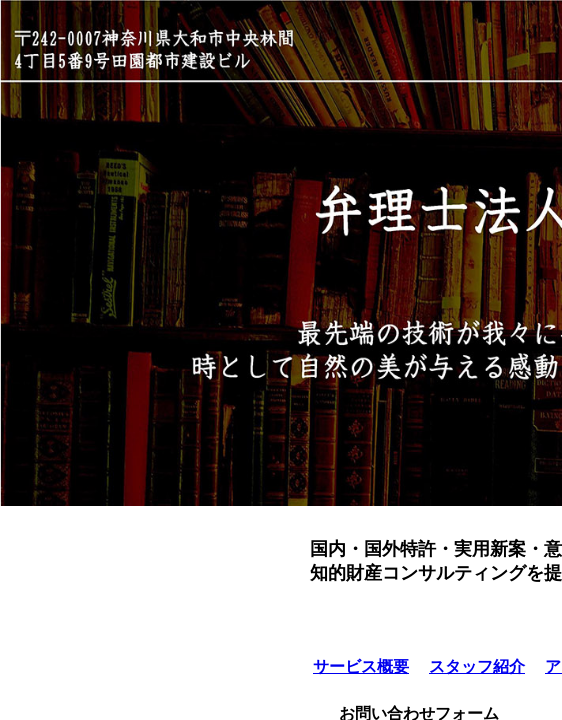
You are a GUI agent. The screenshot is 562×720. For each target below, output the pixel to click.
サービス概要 (361, 666)
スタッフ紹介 (477, 666)
